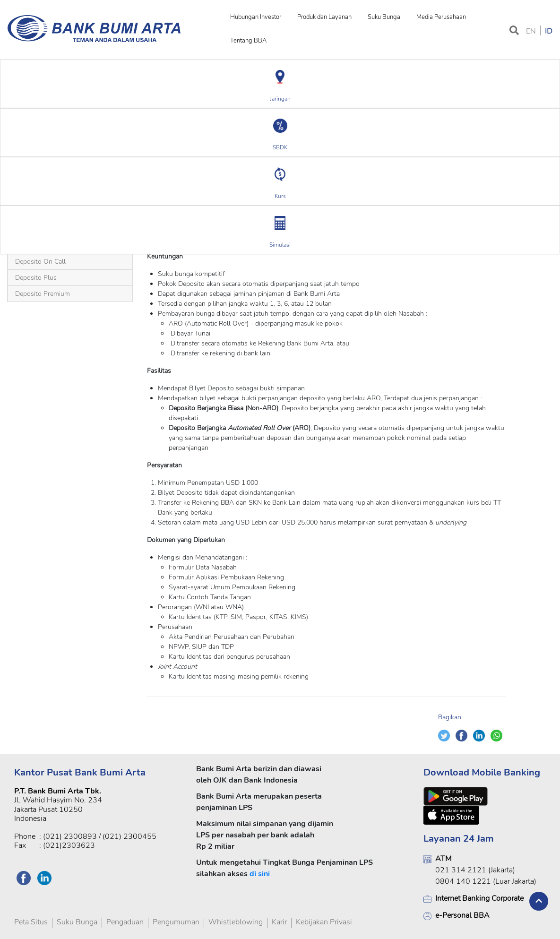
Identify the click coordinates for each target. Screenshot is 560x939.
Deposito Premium (43, 294)
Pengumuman (176, 922)
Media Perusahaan (441, 17)
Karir (279, 922)
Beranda (24, 187)
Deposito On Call (40, 262)
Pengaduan (125, 922)
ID (549, 31)
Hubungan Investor (256, 17)
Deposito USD (125, 187)
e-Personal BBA (462, 915)
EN (531, 31)
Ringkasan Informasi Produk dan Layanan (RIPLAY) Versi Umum (413, 239)
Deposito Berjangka (70, 187)
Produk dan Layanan (324, 17)
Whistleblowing (236, 922)
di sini (260, 874)
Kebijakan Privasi (324, 922)
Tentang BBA (248, 41)
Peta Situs (31, 922)
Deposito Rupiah (54, 243)
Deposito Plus (36, 278)
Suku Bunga (384, 17)
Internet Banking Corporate (479, 898)
